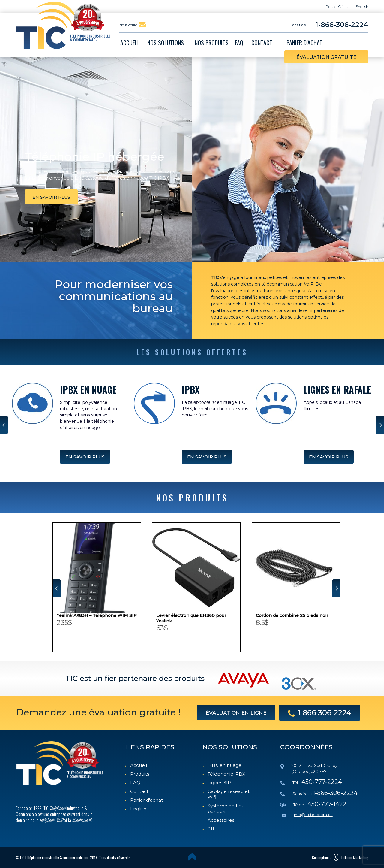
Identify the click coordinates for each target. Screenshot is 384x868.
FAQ (135, 783)
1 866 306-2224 (320, 713)
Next (380, 425)
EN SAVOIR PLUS (85, 457)
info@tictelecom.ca (313, 815)
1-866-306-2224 (342, 25)
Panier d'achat (147, 800)
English (138, 809)
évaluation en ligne (236, 713)
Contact (139, 791)
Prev (4, 425)
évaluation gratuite (326, 57)
